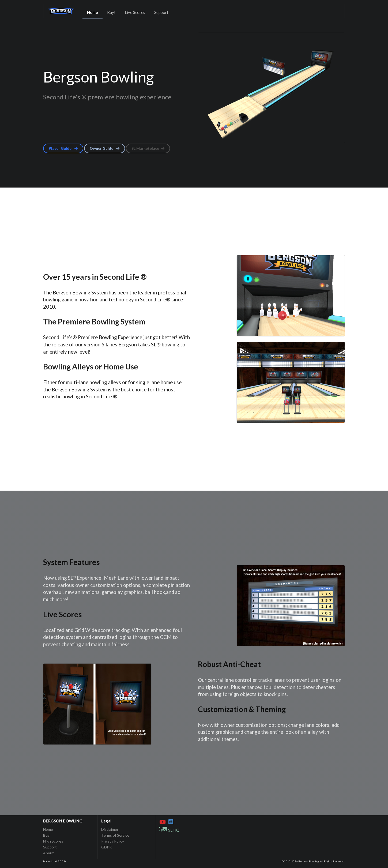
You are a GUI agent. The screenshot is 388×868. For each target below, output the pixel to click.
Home (93, 12)
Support (161, 12)
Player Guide (64, 148)
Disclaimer (110, 829)
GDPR (106, 847)
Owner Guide (105, 148)
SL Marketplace (148, 148)
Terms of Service (115, 835)
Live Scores (135, 12)
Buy (46, 835)
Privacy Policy (113, 841)
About (48, 853)
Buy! (111, 12)
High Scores (53, 841)
